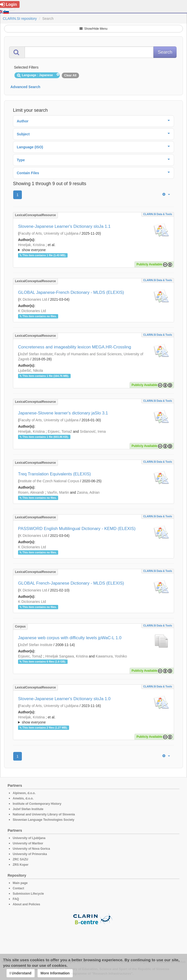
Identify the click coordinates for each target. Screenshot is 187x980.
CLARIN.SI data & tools (158, 214)
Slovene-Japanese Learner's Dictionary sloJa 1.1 (64, 226)
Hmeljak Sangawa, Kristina (66, 656)
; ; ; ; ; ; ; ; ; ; (93, 720)
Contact (18, 888)
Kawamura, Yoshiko (111, 656)
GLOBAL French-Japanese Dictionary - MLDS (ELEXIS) (71, 583)
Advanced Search (25, 87)
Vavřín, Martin (58, 492)
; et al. (93, 248)
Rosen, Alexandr (31, 492)
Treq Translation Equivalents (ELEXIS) (54, 474)
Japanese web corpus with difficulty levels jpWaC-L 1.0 (70, 638)
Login (9, 4)
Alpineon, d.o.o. (24, 793)
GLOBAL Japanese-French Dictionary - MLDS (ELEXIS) (71, 292)
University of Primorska (30, 854)
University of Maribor (28, 843)
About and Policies (26, 904)
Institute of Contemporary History (37, 804)
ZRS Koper (21, 865)
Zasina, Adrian (88, 492)
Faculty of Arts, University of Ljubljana (49, 233)
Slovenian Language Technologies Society (44, 820)
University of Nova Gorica (31, 849)
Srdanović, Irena (93, 431)
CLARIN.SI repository (20, 19)
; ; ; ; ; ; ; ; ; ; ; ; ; (93, 247)
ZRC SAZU (20, 859)
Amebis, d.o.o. (23, 798)
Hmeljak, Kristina (31, 245)
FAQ (16, 899)
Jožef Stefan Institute (36, 354)
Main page (20, 883)
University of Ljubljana (29, 838)
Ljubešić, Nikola (30, 371)
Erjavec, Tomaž (60, 431)
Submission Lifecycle (28, 894)
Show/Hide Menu (93, 29)
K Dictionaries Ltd (33, 299)
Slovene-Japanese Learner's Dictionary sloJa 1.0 (64, 699)
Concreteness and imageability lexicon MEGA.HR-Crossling (75, 347)
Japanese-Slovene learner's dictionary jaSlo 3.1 (63, 413)
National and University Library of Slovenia (44, 814)
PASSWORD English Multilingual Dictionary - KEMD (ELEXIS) (77, 529)
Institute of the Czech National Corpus (49, 481)
